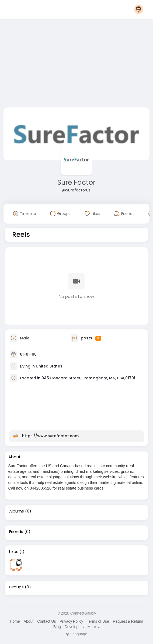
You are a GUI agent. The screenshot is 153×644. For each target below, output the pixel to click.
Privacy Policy (71, 621)
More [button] (93, 627)
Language (76, 634)
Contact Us (46, 621)
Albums (17, 511)
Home (15, 621)
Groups (16, 587)
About (29, 621)
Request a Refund (128, 621)
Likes (14, 552)
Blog (57, 627)
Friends (16, 532)
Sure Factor (76, 182)
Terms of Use (98, 621)
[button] (139, 9)
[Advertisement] (77, 64)
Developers (74, 627)
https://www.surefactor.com (50, 436)
